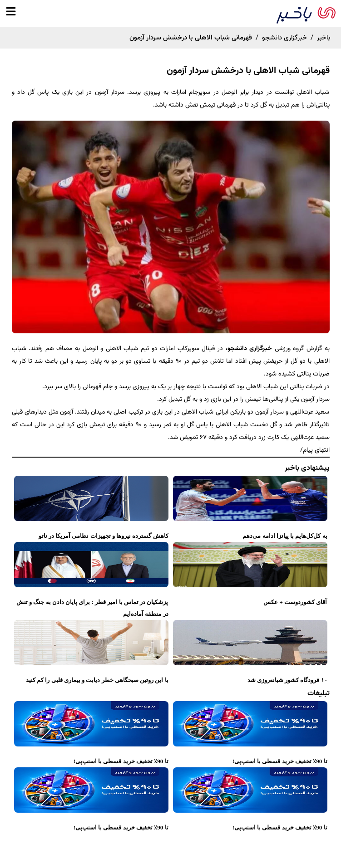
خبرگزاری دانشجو (284, 38)
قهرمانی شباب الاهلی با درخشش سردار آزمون (248, 71)
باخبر (324, 38)
